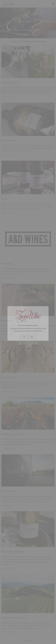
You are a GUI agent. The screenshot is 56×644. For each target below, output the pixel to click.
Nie (32, 337)
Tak (24, 337)
